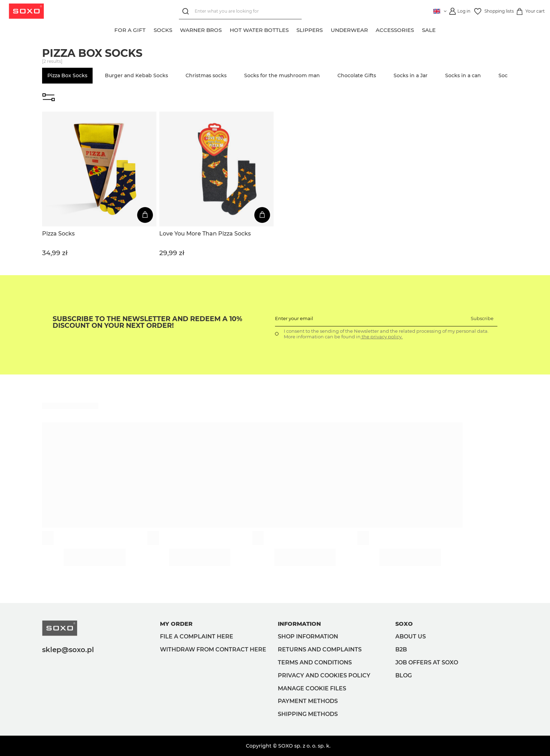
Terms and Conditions (315, 662)
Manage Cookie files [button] (312, 688)
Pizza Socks (58, 234)
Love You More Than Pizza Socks (205, 234)
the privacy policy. (382, 337)
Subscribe (482, 318)
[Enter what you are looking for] (239, 11)
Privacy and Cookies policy (324, 675)
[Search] (186, 11)
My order (176, 624)
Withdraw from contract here (213, 649)
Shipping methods (308, 714)
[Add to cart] (145, 215)
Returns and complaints (320, 649)
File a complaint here (197, 636)
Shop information (308, 636)
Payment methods (308, 701)
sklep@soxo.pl (68, 650)
